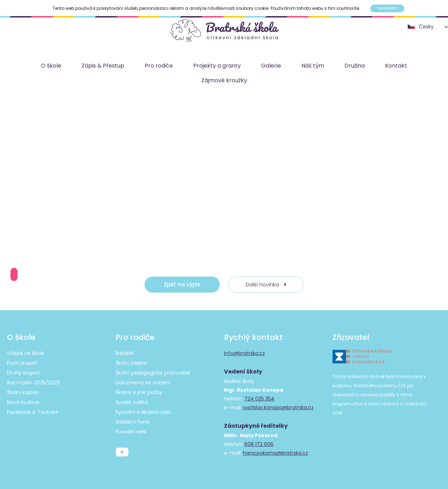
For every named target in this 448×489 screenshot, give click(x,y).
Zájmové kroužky (224, 80)
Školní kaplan (23, 392)
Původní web (131, 432)
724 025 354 (259, 399)
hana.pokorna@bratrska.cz (275, 453)
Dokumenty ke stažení (143, 383)
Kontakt (396, 66)
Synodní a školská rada (143, 412)
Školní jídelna (131, 363)
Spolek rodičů (132, 402)
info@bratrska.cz (244, 353)
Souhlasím (387, 8)
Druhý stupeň (23, 373)
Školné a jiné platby (139, 392)
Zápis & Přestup (103, 66)
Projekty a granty (217, 66)
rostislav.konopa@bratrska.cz (278, 407)
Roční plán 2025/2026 (33, 383)
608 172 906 (259, 444)
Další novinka (266, 285)
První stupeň (22, 363)
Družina (355, 66)
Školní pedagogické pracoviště (153, 373)
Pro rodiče (159, 66)
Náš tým (313, 66)
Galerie (271, 66)
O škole (51, 66)
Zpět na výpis (182, 284)
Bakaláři (125, 353)
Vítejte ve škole (26, 353)
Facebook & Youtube (33, 412)
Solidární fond (132, 422)
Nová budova (23, 402)
